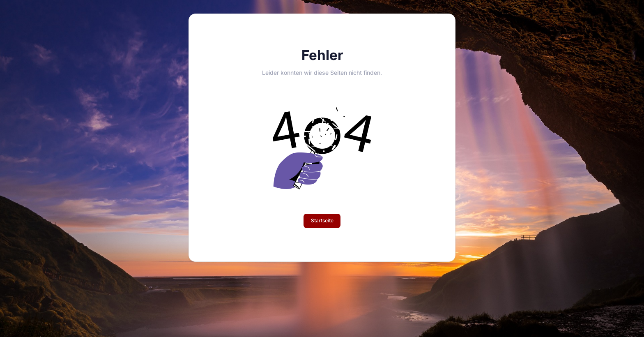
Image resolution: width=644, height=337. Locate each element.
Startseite (322, 220)
